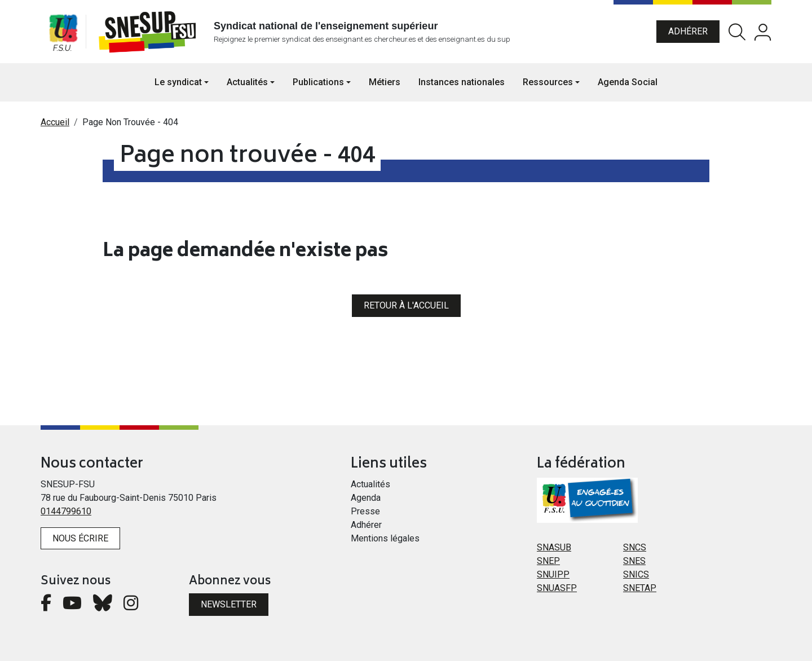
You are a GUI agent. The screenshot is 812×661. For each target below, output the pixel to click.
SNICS (636, 574)
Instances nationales (462, 82)
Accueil (55, 122)
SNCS (635, 547)
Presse (365, 511)
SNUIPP (553, 574)
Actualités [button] (247, 82)
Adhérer (688, 31)
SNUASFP (557, 588)
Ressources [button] (548, 82)
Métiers (385, 82)
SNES (634, 561)
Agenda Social (628, 82)
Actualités (370, 484)
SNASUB (554, 547)
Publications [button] (318, 82)
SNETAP (640, 588)
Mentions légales (385, 538)
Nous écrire (80, 538)
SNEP (548, 561)
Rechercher (737, 32)
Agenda (366, 498)
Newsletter (229, 604)
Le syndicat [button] (178, 82)
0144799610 (66, 511)
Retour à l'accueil (406, 305)
